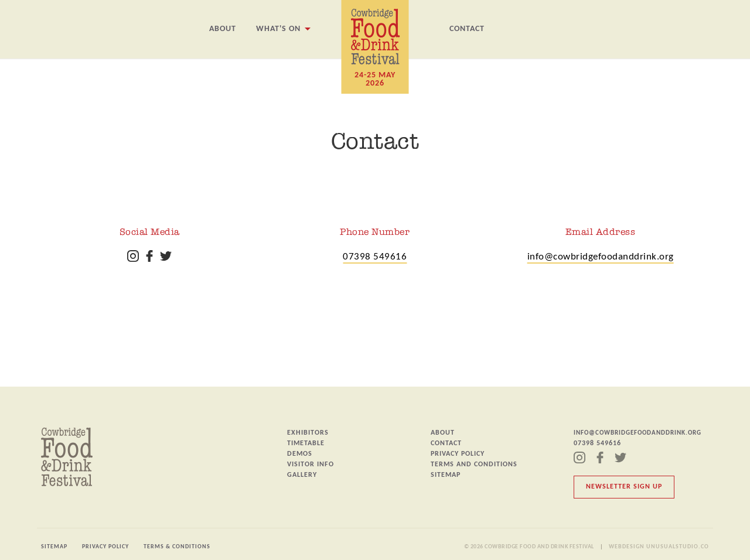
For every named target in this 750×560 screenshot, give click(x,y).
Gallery (302, 475)
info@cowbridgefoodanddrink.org (601, 257)
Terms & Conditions (177, 547)
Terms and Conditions (474, 465)
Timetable (306, 443)
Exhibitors (308, 433)
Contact (467, 29)
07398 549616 (375, 257)
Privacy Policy (458, 454)
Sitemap (446, 475)
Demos (300, 454)
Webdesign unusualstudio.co (659, 547)
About (223, 29)
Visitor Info (311, 465)
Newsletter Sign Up (624, 487)
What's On (278, 29)
